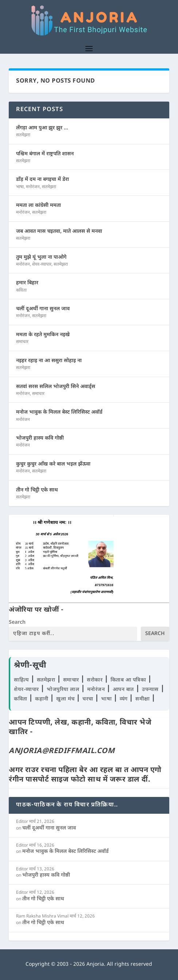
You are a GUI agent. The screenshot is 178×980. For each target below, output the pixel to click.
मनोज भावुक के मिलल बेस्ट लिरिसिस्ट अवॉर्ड (59, 412)
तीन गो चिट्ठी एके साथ (37, 490)
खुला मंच (66, 699)
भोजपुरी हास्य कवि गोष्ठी (40, 438)
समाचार (22, 342)
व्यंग (125, 699)
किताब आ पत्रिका (129, 680)
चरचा (89, 699)
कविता (21, 290)
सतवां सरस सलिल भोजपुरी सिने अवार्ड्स (56, 387)
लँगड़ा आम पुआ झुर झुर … (42, 128)
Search (17, 622)
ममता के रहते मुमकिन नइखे (43, 335)
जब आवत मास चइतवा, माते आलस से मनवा (59, 231)
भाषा (20, 187)
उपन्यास (150, 690)
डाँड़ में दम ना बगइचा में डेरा (42, 180)
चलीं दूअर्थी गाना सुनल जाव (43, 309)
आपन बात (123, 690)
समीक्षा (143, 699)
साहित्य (22, 680)
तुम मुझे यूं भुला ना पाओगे (41, 257)
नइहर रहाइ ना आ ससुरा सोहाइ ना (49, 361)
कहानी (42, 699)
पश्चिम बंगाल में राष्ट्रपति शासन (45, 154)
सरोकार (96, 680)
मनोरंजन (33, 187)
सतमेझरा (23, 135)
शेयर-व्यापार (42, 265)
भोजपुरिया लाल (64, 690)
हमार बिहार (27, 283)
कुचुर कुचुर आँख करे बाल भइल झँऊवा (53, 464)
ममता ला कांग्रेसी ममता (38, 206)
